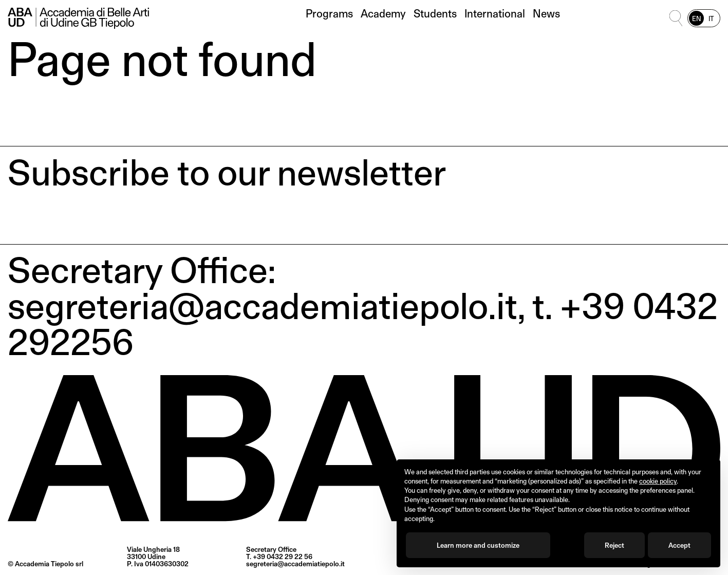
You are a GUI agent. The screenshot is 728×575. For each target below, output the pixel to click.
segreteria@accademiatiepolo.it (295, 564)
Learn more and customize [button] (478, 545)
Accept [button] (679, 545)
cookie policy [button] (658, 481)
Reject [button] (614, 545)
